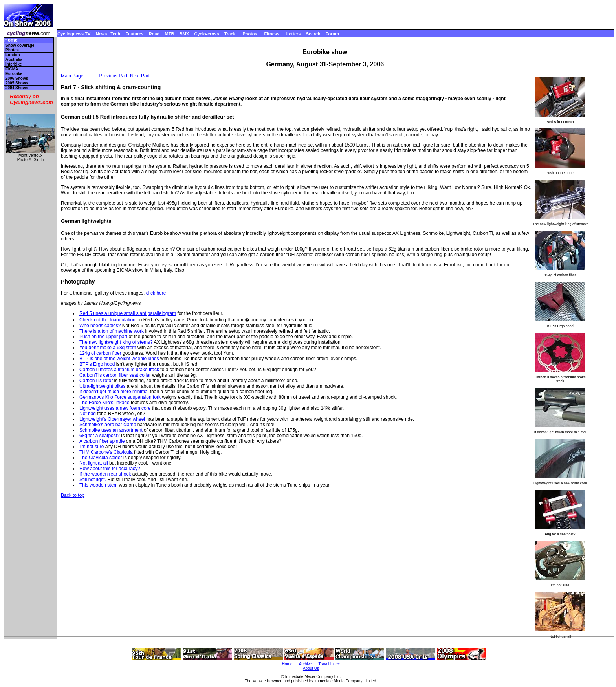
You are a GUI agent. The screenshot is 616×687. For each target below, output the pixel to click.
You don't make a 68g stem (108, 348)
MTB (170, 34)
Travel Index (329, 664)
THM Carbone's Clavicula (106, 452)
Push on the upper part (103, 337)
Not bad (88, 414)
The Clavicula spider (101, 458)
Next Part (140, 76)
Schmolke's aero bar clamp (108, 425)
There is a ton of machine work (112, 331)
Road (154, 34)
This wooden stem (98, 485)
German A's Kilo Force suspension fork (120, 397)
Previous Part (113, 76)
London (13, 55)
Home (11, 40)
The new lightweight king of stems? (116, 342)
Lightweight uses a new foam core (115, 408)
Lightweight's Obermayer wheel (112, 419)
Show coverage (20, 45)
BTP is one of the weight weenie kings (120, 359)
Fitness (272, 34)
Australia (14, 60)
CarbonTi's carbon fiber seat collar (115, 375)
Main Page (72, 76)
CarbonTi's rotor (96, 381)
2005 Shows (17, 83)
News (102, 34)
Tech (115, 34)
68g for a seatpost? (100, 436)
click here (156, 293)
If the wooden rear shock (105, 474)
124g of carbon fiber (100, 353)
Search (313, 34)
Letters (294, 34)
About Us (311, 668)
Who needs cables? (100, 326)
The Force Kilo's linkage (104, 403)
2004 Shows (17, 88)
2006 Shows (17, 78)
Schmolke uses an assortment (111, 430)
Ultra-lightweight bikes (102, 386)
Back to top (73, 495)
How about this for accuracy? (110, 469)
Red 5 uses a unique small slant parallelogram (128, 313)
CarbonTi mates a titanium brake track (120, 370)
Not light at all (94, 463)
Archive (305, 664)
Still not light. (93, 480)
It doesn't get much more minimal (114, 392)
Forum (332, 34)
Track (230, 34)
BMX (184, 34)
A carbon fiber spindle (102, 441)
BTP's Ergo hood (97, 364)
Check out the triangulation (107, 320)
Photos (250, 34)
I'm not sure (92, 447)
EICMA (12, 69)
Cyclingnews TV (74, 34)
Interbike (14, 64)
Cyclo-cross (207, 34)
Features (135, 34)
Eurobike (14, 74)
